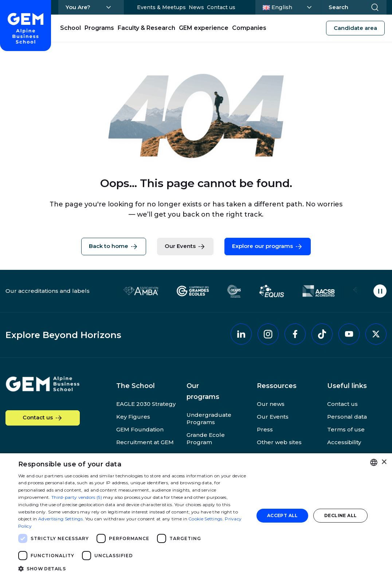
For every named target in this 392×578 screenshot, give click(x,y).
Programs (99, 28)
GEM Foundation (140, 429)
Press (265, 429)
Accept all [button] (283, 515)
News (196, 7)
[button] (133, 568)
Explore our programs (268, 247)
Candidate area (355, 28)
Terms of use (346, 429)
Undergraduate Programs (209, 418)
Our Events (185, 247)
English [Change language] (289, 7)
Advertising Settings (60, 519)
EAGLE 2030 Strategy (146, 404)
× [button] (384, 462)
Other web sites (279, 442)
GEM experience (204, 28)
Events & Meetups (161, 7)
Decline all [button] (340, 515)
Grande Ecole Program (206, 439)
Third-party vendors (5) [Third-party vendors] (77, 497)
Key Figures (133, 417)
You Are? (78, 7)
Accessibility (344, 442)
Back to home (114, 247)
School (70, 28)
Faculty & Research (146, 28)
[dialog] (196, 516)
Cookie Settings (205, 519)
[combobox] (374, 462)
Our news (271, 404)
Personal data (347, 417)
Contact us (221, 7)
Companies (249, 28)
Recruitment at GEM (145, 442)
